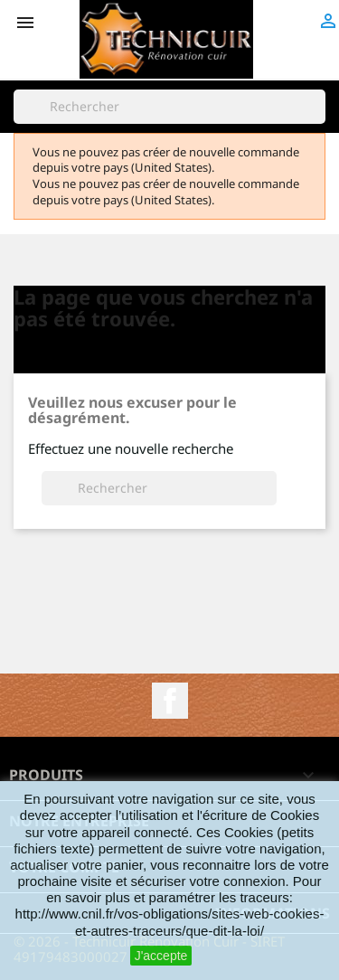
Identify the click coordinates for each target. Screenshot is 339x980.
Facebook (170, 701)
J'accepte (161, 956)
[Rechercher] (169, 107)
